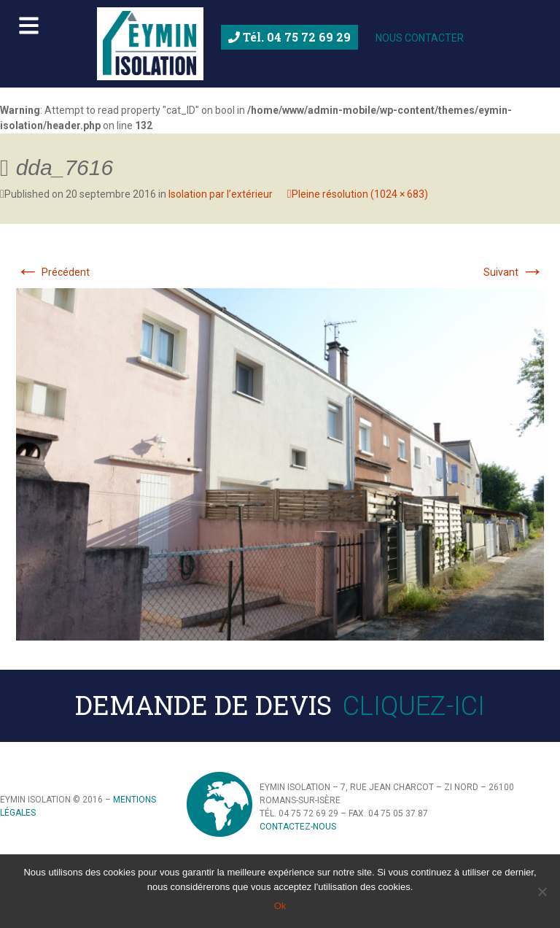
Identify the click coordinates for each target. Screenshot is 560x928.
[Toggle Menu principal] (280, 22)
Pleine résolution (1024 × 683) (360, 194)
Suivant (514, 272)
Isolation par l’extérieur (221, 194)
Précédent (53, 272)
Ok (280, 906)
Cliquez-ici (414, 706)
